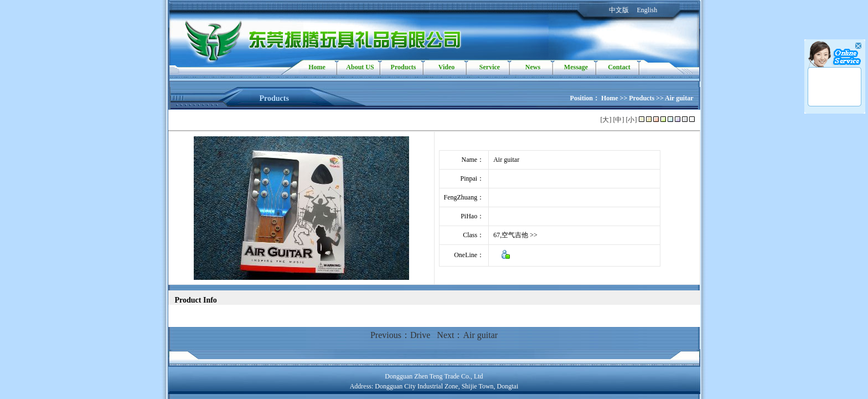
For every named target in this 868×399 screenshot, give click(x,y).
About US (360, 67)
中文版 (619, 10)
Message (576, 67)
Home (317, 67)
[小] (632, 120)
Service (490, 67)
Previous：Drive (400, 335)
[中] (619, 120)
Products (404, 67)
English (647, 10)
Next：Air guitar (467, 335)
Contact (619, 67)
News (533, 67)
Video (447, 67)
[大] (606, 120)
